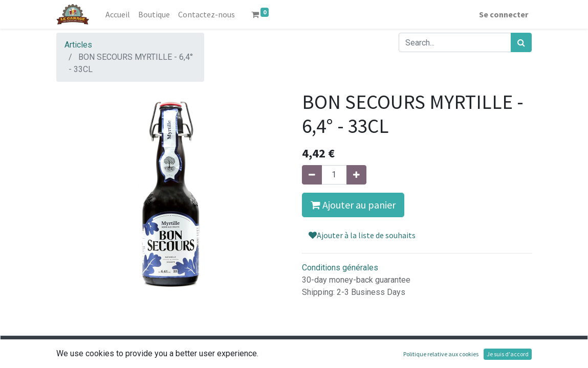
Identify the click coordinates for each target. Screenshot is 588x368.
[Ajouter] (356, 175)
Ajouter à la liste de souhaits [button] (362, 235)
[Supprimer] (312, 175)
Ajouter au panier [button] (353, 205)
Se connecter (504, 14)
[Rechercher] (521, 42)
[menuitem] (118, 14)
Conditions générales (340, 268)
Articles (78, 45)
